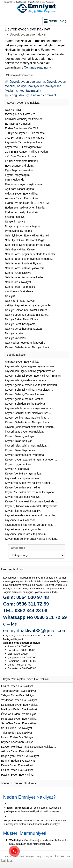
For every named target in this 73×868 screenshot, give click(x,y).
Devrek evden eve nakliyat (28, 29)
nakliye (22, 86)
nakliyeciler (36, 86)
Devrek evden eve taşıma (27, 82)
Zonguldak (17, 95)
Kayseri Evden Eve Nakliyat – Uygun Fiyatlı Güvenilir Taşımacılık (29, 2)
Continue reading (38, 67)
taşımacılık (33, 91)
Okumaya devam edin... (20, 75)
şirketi (20, 91)
